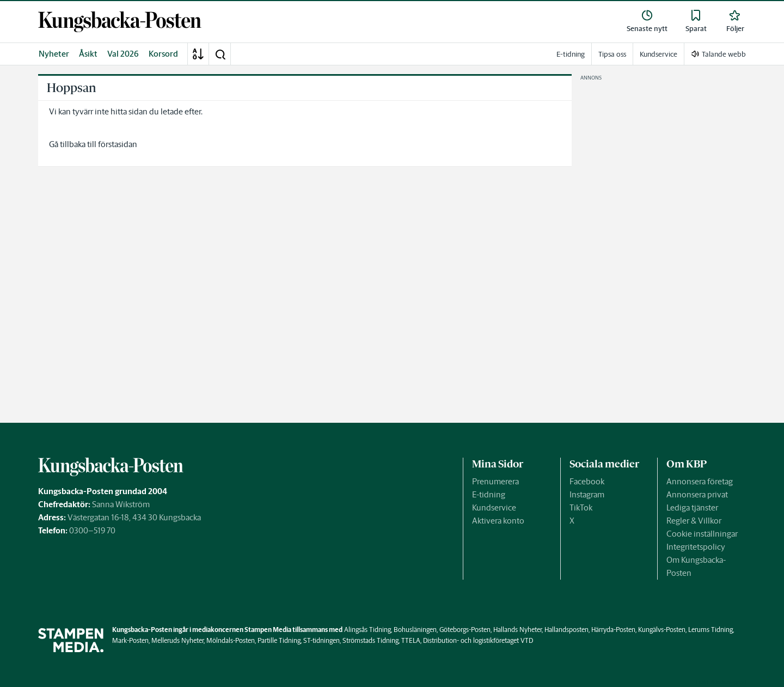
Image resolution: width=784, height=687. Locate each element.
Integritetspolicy (696, 547)
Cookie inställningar (702, 534)
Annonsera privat (697, 494)
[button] (220, 54)
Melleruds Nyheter (177, 640)
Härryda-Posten (613, 630)
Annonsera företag (700, 481)
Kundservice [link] (659, 54)
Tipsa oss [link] (612, 54)
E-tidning (489, 494)
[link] (120, 22)
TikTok (581, 507)
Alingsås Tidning (367, 630)
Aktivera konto (498, 521)
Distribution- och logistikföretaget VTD (478, 640)
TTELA (411, 640)
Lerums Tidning (710, 630)
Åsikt (88, 54)
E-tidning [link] (571, 54)
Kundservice (494, 507)
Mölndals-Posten (231, 640)
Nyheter (54, 54)
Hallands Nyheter (517, 630)
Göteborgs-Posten (465, 630)
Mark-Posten (130, 640)
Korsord (163, 54)
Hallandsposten (566, 630)
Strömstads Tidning (370, 640)
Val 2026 (123, 54)
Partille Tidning (279, 640)
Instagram (587, 494)
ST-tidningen (321, 640)
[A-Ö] (198, 54)
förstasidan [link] (118, 144)
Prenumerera (495, 481)
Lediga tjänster (692, 507)
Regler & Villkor (694, 521)
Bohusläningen (415, 630)
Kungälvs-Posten (662, 630)
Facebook (587, 481)
